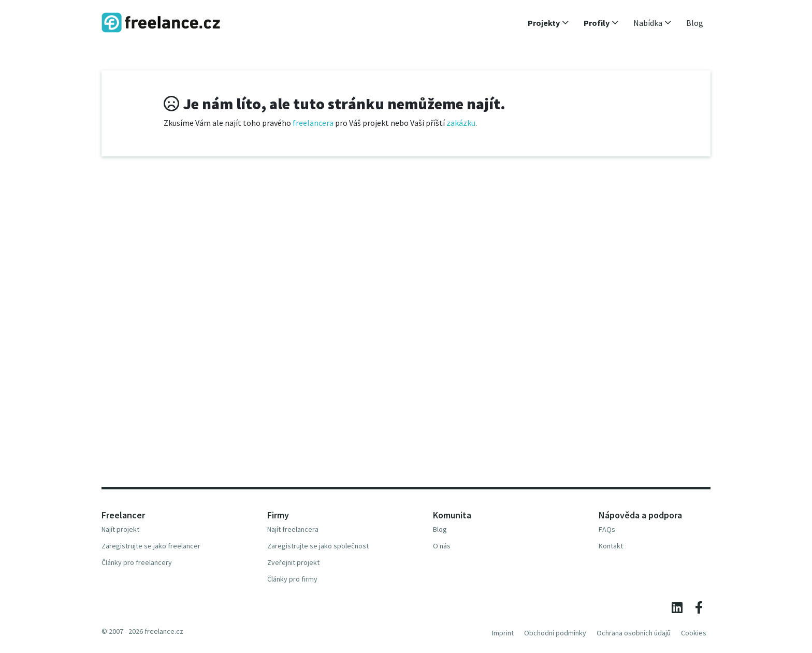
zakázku (461, 123)
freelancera (313, 123)
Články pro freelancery (137, 562)
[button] (548, 23)
